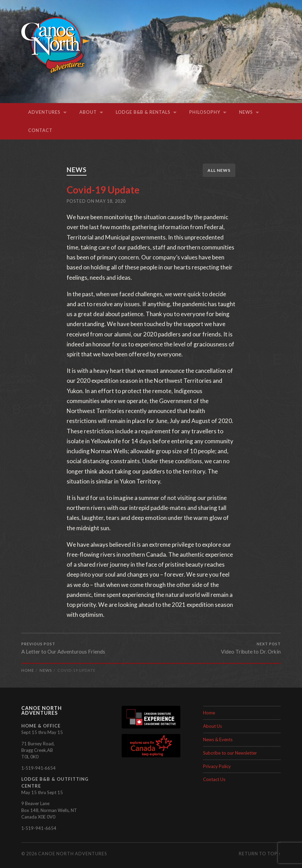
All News (219, 170)
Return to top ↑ (260, 854)
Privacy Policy (217, 766)
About (88, 112)
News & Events (218, 739)
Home (209, 713)
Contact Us (214, 779)
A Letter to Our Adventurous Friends (63, 648)
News (246, 112)
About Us (212, 726)
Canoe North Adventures (72, 854)
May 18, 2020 (111, 201)
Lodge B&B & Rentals (143, 112)
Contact (40, 130)
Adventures (44, 112)
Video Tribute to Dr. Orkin (251, 648)
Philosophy (205, 112)
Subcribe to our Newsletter (230, 753)
